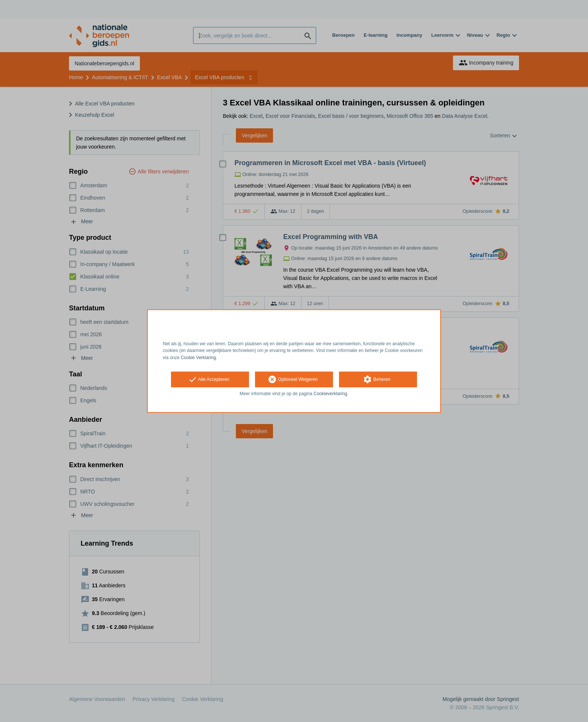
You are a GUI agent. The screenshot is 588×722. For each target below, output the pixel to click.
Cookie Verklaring (198, 358)
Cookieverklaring (330, 394)
